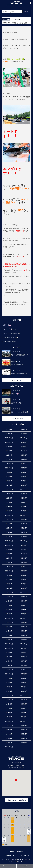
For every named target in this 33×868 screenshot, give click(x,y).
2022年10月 (9, 519)
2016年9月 (24, 674)
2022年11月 (24, 515)
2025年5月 (24, 451)
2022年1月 (24, 537)
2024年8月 (9, 472)
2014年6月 (9, 734)
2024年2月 (9, 485)
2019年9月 (24, 597)
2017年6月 (9, 657)
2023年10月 (9, 494)
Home (12, 851)
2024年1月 (24, 485)
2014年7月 (24, 730)
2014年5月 (24, 734)
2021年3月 (24, 558)
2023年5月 (24, 502)
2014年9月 (24, 725)
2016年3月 (24, 687)
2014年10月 (9, 725)
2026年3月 (24, 429)
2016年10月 (9, 674)
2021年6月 (9, 554)
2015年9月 (24, 700)
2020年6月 (9, 579)
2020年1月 (24, 588)
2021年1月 (24, 562)
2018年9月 (24, 622)
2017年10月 (9, 648)
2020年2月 (9, 588)
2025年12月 (9, 438)
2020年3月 (24, 584)
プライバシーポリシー (11, 855)
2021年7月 (24, 550)
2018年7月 (24, 627)
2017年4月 (9, 661)
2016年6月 (9, 682)
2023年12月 (9, 489)
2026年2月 (9, 434)
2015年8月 (9, 704)
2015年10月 (9, 700)
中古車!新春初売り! (17, 364)
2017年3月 (24, 661)
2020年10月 (9, 571)
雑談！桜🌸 (7, 325)
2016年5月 (24, 682)
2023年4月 (9, 507)
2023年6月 (9, 502)
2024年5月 (24, 476)
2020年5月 (24, 579)
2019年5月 (24, 605)
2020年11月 (24, 567)
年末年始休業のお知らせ (19, 374)
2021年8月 (9, 550)
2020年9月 (24, 571)
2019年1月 (24, 614)
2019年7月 (24, 601)
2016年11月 (24, 670)
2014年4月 (9, 738)
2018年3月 (24, 635)
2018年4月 (9, 635)
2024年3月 (24, 481)
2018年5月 (24, 631)
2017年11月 (24, 644)
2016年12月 (9, 670)
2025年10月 (9, 442)
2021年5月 (24, 554)
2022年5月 (24, 528)
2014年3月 (24, 738)
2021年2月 (9, 562)
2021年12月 (9, 541)
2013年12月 (9, 747)
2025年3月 (24, 455)
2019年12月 (9, 592)
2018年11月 (24, 618)
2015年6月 (9, 708)
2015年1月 (24, 717)
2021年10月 (9, 545)
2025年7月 (24, 447)
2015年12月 (9, 695)
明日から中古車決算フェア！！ (21, 355)
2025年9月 (24, 442)
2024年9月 (24, 468)
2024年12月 (9, 464)
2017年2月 (9, 665)
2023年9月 (24, 494)
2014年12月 (9, 721)
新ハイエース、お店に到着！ (13, 333)
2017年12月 (9, 644)
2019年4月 (9, 610)
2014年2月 (9, 743)
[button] (30, 3)
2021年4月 (9, 558)
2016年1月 (24, 691)
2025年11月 (24, 438)
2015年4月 (9, 713)
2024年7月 (24, 472)
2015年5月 (24, 708)
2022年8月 (9, 524)
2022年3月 (24, 532)
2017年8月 (9, 653)
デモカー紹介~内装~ (10, 341)
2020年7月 (24, 575)
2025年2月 (9, 459)
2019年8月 (9, 601)
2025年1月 (24, 459)
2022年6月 (9, 528)
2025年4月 (9, 455)
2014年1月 (24, 743)
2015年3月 (24, 713)
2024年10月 (9, 468)
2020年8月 (9, 575)
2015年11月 (24, 695)
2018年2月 (9, 640)
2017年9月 (24, 648)
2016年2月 (9, 691)
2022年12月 (9, 515)
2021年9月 (24, 545)
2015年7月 (24, 704)
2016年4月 (9, 687)
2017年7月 (24, 653)
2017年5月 (24, 657)
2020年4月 (9, 584)
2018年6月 (9, 631)
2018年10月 (9, 622)
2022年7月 (24, 524)
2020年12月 (9, 567)
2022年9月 (24, 519)
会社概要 (20, 851)
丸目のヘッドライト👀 (11, 337)
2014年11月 (24, 721)
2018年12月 (9, 618)
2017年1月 (24, 665)
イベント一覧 (17, 380)
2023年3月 (24, 507)
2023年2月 (9, 511)
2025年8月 (9, 447)
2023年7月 (24, 498)
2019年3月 (24, 610)
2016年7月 (24, 678)
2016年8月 (9, 678)
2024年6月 (9, 476)
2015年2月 (9, 717)
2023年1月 (24, 511)
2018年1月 (24, 640)
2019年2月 (9, 614)
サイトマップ (25, 855)
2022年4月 (9, 532)
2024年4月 (9, 481)
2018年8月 (9, 627)
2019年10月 (9, 597)
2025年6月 (9, 451)
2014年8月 (9, 730)
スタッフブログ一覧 (17, 419)
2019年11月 (24, 592)
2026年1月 (24, 434)
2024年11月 (24, 464)
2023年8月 (9, 498)
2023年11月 (24, 489)
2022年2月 (9, 537)
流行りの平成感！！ (10, 329)
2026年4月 (9, 429)
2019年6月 (9, 605)
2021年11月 (24, 541)
